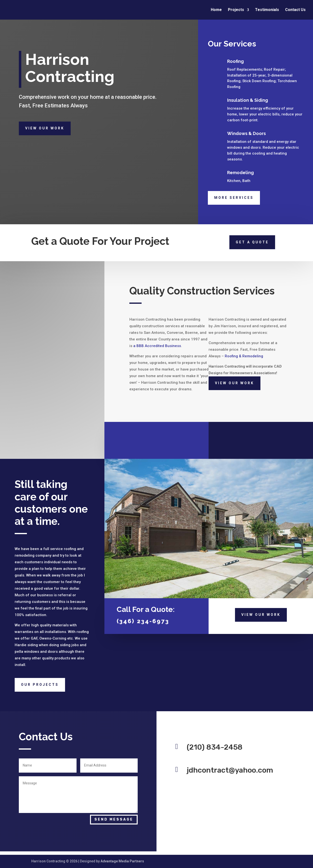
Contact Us (295, 10)
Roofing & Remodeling (244, 356)
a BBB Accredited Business (157, 346)
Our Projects (40, 685)
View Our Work (45, 128)
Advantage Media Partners (122, 861)
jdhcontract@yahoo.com (230, 770)
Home (216, 10)
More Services (234, 198)
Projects (236, 10)
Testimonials (267, 10)
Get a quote (252, 242)
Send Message (114, 819)
